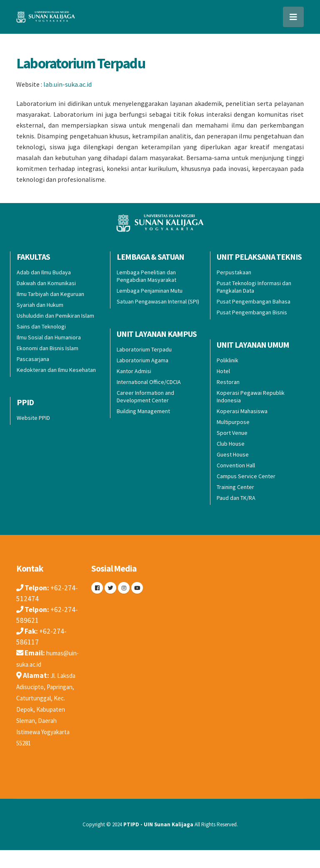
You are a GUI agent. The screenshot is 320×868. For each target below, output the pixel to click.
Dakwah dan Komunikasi (46, 283)
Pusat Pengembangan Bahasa (254, 301)
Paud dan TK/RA (236, 498)
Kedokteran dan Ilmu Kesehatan (56, 370)
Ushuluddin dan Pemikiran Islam (55, 316)
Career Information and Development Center (145, 396)
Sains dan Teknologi (41, 326)
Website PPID (33, 418)
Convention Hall (236, 465)
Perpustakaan (234, 272)
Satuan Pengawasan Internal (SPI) (158, 301)
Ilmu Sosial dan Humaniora (49, 337)
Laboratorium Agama (142, 360)
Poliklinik (227, 360)
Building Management (143, 411)
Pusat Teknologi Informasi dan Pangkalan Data (254, 287)
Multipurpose (233, 422)
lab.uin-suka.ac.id (67, 84)
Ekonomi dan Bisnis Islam (47, 348)
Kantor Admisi (134, 371)
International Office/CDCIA (149, 382)
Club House (231, 444)
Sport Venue (232, 433)
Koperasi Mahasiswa (242, 411)
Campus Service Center (246, 476)
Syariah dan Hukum (40, 305)
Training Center (235, 487)
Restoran (228, 382)
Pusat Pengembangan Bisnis (252, 312)
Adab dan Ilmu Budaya (44, 272)
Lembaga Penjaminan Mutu (150, 291)
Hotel (223, 371)
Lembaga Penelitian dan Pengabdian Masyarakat (146, 276)
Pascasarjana (33, 359)
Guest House (233, 454)
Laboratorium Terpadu (81, 63)
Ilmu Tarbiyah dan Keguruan (50, 294)
